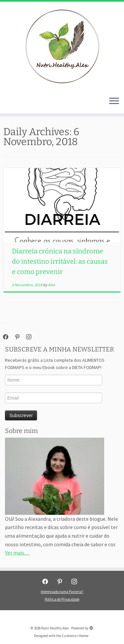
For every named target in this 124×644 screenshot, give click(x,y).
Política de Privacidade (62, 599)
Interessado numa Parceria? (62, 592)
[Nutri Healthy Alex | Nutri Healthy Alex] (62, 46)
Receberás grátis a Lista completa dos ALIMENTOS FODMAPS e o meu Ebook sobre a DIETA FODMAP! (55, 364)
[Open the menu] (114, 101)
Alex (51, 285)
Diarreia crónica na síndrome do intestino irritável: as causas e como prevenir (60, 261)
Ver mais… (17, 553)
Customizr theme (75, 636)
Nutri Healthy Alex (55, 628)
